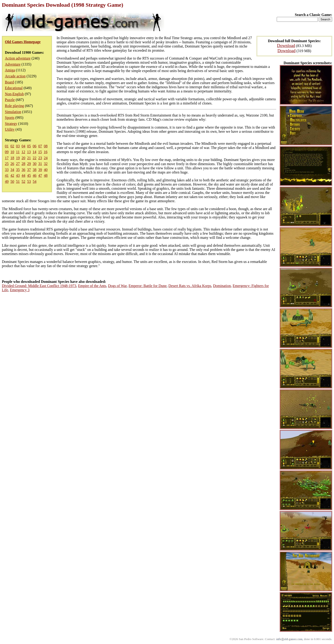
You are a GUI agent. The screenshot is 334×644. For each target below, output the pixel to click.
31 (40, 164)
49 (7, 182)
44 (23, 175)
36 (23, 170)
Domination (222, 286)
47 (40, 175)
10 (12, 152)
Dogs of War (117, 286)
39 (40, 170)
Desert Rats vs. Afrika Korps (190, 286)
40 (46, 170)
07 (40, 146)
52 (23, 182)
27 (18, 164)
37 (29, 170)
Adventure (13, 64)
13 (29, 152)
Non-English (14, 94)
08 (46, 146)
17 (7, 158)
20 (23, 158)
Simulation (13, 112)
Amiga (10, 70)
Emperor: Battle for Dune (148, 286)
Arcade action (15, 76)
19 (18, 158)
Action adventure (18, 58)
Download (286, 46)
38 (35, 170)
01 (7, 146)
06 (35, 146)
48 (46, 175)
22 (35, 158)
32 (46, 164)
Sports (10, 118)
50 (12, 182)
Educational (14, 88)
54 (35, 182)
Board (9, 82)
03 (18, 146)
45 (29, 175)
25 (7, 164)
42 (12, 175)
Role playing (14, 106)
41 (7, 175)
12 (23, 152)
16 (45, 152)
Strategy (11, 124)
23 (40, 158)
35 (18, 170)
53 (29, 182)
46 (35, 175)
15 (40, 152)
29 (29, 164)
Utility (10, 129)
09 (7, 152)
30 (35, 164)
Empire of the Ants (92, 286)
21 (29, 158)
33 (7, 170)
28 (23, 164)
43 (18, 175)
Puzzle (10, 100)
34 (12, 170)
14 (34, 152)
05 (29, 146)
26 (12, 164)
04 (23, 146)
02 (12, 146)
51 (18, 182)
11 (18, 152)
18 (12, 158)
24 (46, 158)
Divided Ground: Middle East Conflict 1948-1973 (39, 286)
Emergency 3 (20, 290)
